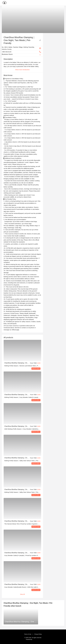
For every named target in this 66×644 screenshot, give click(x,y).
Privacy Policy (37, 634)
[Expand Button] (40, 55)
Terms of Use (28, 634)
